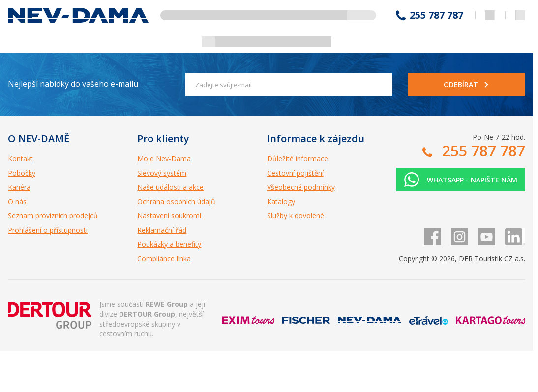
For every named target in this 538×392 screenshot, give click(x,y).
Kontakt (20, 159)
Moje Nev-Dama (164, 159)
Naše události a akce (170, 187)
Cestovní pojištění (295, 173)
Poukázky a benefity (169, 244)
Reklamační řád (162, 230)
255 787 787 (436, 15)
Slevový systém (162, 173)
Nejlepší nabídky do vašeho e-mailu (73, 84)
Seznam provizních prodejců (53, 216)
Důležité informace (298, 159)
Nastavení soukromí (169, 216)
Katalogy (281, 201)
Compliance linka (164, 258)
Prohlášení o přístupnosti (48, 230)
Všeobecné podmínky (301, 187)
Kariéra (19, 187)
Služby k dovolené (296, 216)
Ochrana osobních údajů (176, 201)
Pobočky (22, 173)
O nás (17, 201)
